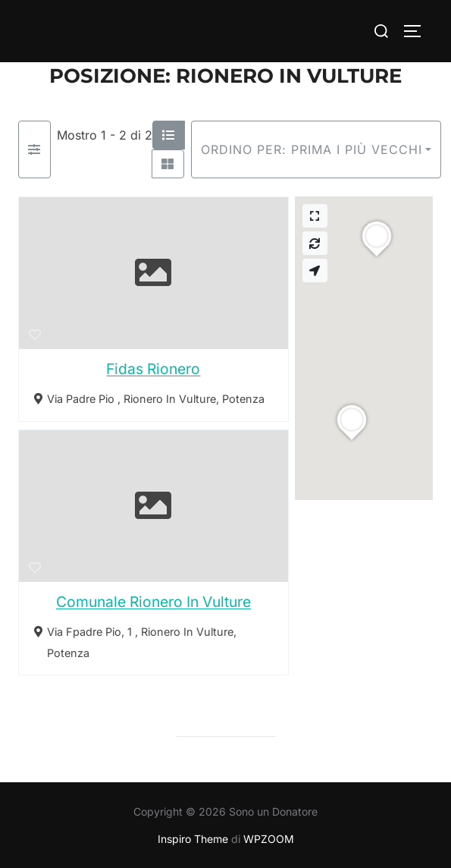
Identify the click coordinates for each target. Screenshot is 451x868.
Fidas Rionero (153, 369)
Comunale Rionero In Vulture (153, 602)
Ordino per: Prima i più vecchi (312, 149)
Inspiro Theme (193, 839)
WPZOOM (269, 839)
